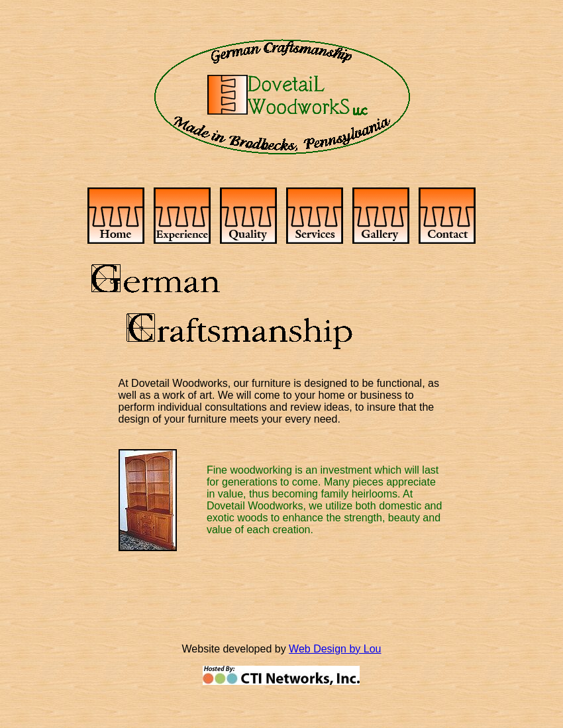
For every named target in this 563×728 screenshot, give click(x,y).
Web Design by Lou (335, 649)
